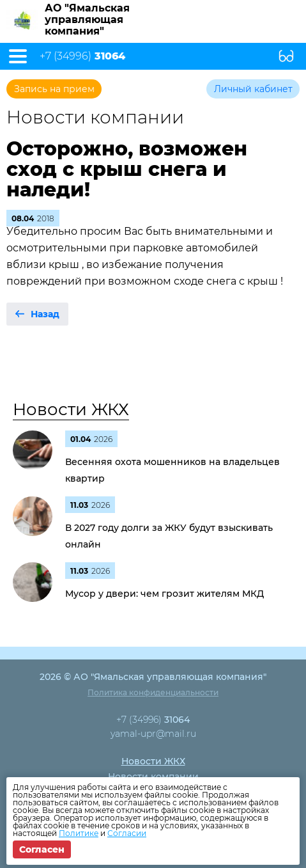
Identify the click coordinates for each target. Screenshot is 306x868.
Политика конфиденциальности (153, 692)
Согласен (42, 849)
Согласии (127, 833)
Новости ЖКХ (71, 409)
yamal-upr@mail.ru (153, 734)
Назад (45, 314)
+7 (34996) (82, 56)
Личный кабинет (253, 89)
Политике (79, 833)
